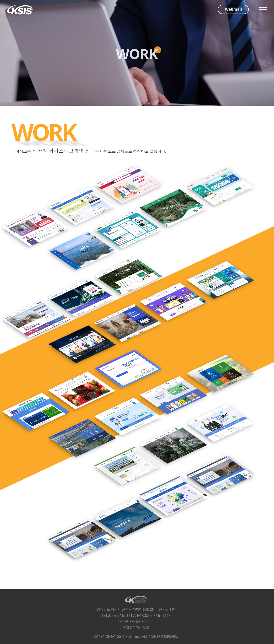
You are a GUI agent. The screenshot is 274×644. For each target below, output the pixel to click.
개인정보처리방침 (136, 627)
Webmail (233, 9)
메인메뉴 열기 (263, 10)
